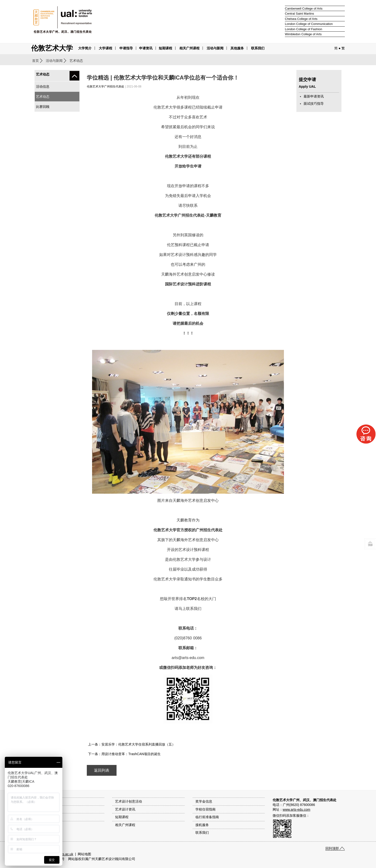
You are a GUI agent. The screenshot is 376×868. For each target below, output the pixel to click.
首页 (35, 61)
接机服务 (202, 825)
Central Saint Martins (299, 14)
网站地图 (84, 854)
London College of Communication (309, 24)
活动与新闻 (54, 61)
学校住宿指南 (206, 809)
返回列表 (102, 770)
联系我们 (258, 48)
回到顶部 (332, 848)
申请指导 (126, 48)
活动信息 (43, 87)
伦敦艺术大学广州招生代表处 (106, 87)
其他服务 (237, 48)
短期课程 (165, 48)
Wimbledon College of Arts (303, 34)
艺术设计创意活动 (129, 801)
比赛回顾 (43, 107)
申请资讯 (146, 48)
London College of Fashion (303, 29)
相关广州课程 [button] (189, 48)
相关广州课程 (125, 825)
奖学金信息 (204, 801)
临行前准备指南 (207, 817)
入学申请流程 (44, 817)
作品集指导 (42, 825)
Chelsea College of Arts (301, 19)
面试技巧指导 (314, 104)
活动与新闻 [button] (215, 48)
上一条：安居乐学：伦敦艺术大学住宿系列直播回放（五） (132, 744)
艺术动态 (43, 97)
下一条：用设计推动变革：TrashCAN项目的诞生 (124, 754)
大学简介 (85, 48)
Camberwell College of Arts (304, 9)
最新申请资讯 (314, 96)
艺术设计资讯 (125, 809)
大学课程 (106, 48)
